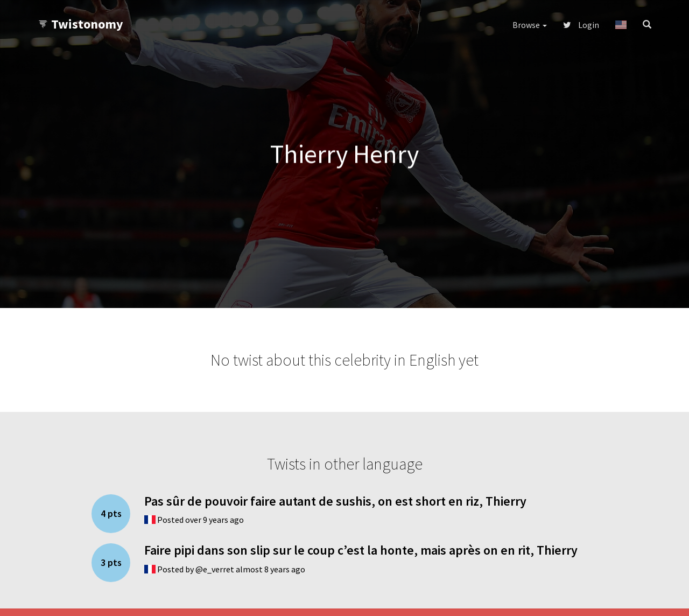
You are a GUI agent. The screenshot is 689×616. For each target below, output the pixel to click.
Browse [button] (530, 25)
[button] (621, 25)
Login (581, 25)
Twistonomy (80, 24)
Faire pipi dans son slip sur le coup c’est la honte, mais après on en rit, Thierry (361, 550)
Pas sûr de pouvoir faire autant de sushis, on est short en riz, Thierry (335, 501)
